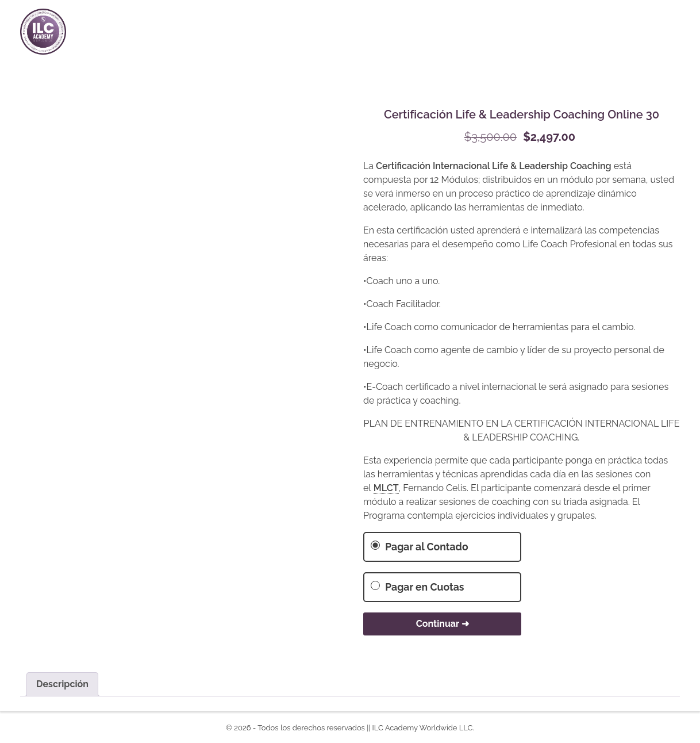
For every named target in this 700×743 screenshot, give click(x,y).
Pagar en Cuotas (417, 587)
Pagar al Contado (420, 547)
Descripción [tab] (62, 684)
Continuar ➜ (443, 624)
